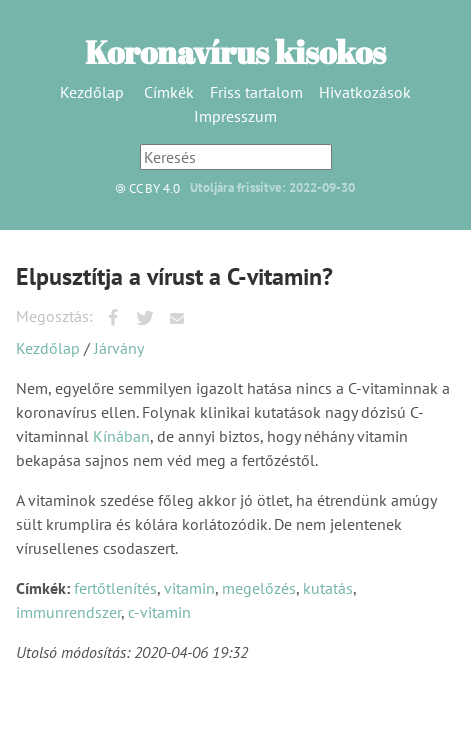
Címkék (169, 92)
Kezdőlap (92, 92)
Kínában (121, 436)
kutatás (328, 588)
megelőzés (259, 588)
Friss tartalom (256, 92)
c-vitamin (159, 612)
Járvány (119, 348)
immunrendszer (68, 612)
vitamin (189, 588)
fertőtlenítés (115, 588)
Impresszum (235, 116)
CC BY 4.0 (143, 188)
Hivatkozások (365, 92)
